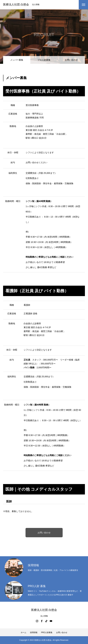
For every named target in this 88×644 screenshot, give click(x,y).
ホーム (24, 632)
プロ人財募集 (44, 60)
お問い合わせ (71, 60)
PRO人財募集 (47, 632)
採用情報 (34, 632)
